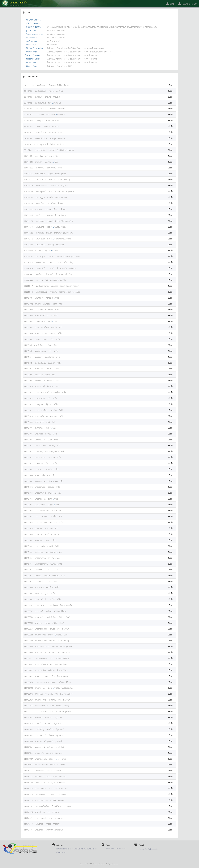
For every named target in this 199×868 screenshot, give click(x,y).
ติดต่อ (170, 4)
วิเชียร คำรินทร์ (32, 66)
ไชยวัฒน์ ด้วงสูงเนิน (33, 55)
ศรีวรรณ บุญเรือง (33, 59)
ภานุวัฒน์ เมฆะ (31, 41)
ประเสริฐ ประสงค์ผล (33, 27)
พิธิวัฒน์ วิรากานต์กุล (34, 48)
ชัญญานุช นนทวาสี (33, 20)
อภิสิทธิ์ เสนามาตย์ (33, 23)
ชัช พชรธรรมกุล (32, 37)
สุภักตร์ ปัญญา (32, 30)
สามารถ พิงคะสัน (32, 62)
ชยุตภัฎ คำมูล (31, 45)
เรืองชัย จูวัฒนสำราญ (34, 34)
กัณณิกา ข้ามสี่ (32, 52)
